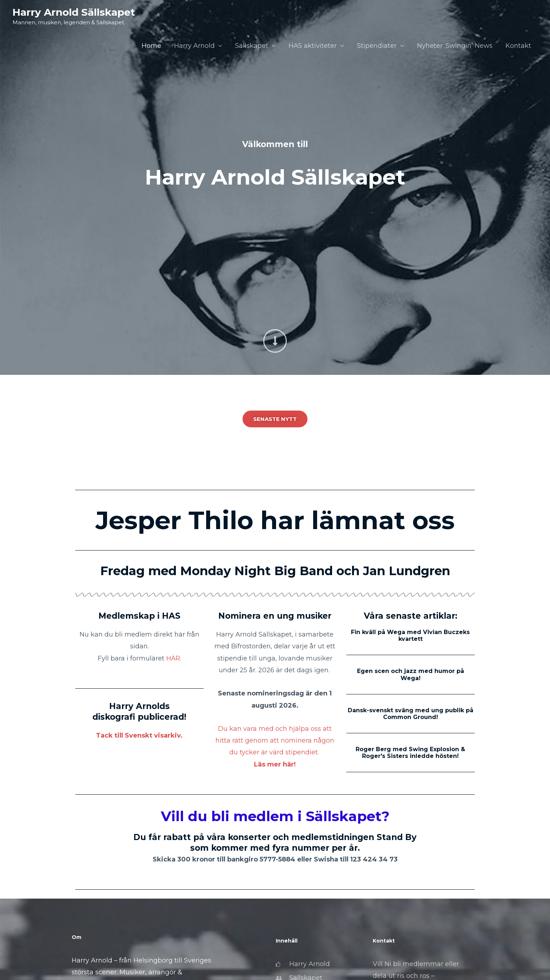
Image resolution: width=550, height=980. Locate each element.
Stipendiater (377, 46)
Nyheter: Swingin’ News (455, 46)
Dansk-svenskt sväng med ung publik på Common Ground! (411, 714)
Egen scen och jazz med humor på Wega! (411, 674)
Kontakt (518, 46)
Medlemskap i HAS (139, 616)
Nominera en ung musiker (275, 616)
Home (151, 46)
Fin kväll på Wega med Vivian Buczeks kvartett (410, 635)
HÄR (173, 658)
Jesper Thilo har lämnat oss (275, 520)
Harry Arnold (194, 46)
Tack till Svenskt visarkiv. (139, 735)
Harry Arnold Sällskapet (74, 12)
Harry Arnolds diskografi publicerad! (139, 712)
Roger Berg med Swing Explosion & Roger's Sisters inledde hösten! (410, 753)
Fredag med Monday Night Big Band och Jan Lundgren (275, 571)
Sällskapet (252, 46)
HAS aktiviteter (313, 46)
